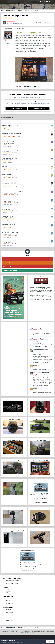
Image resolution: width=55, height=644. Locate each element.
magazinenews (8, 29)
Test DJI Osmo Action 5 (41, 440)
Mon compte (8, 610)
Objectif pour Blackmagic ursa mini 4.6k (10, 125)
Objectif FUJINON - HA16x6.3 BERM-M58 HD (11, 199)
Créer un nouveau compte (16, 109)
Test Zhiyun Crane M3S (41, 508)
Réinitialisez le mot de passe (41, 502)
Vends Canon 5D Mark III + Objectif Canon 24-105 (12, 240)
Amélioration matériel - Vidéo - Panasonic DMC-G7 (12, 191)
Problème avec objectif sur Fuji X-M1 (10, 158)
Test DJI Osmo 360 (41, 399)
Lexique (7, 621)
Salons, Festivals (9, 620)
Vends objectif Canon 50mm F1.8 (9, 207)
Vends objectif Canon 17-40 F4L (9, 224)
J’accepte (50, 641)
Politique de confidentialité (25, 631)
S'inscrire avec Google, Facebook (10, 270)
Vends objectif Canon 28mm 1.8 (9, 216)
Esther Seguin (36, 365)
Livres (7, 592)
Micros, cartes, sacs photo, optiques (13, 580)
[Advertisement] (14, 332)
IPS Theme (3, 631)
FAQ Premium (9, 613)
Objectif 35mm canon (6, 175)
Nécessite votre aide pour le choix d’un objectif (12, 134)
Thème (17, 631)
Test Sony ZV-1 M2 (14, 508)
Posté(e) (20, 29)
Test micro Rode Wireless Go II (41, 529)
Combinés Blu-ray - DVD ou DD (12, 583)
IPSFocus (8, 631)
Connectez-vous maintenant (39, 109)
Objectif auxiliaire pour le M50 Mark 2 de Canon (12, 142)
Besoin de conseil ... (6, 183)
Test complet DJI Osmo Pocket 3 (14, 480)
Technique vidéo (9, 589)
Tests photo (8, 600)
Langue (13, 631)
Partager (39, 23)
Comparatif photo (9, 603)
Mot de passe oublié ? (7, 266)
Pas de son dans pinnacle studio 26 (41, 327)
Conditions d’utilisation (19, 642)
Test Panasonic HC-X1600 (14, 399)
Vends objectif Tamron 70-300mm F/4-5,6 (11, 232)
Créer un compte (9, 612)
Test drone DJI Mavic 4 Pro (14, 419)
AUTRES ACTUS (18, 23)
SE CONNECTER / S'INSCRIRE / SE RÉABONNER (27, 566)
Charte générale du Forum (8, 258)
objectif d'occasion (6, 166)
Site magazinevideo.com (8, 262)
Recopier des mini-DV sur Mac (14, 440)
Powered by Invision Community (28, 632)
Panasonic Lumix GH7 (41, 419)
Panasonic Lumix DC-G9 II (14, 460)
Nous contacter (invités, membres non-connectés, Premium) (43, 631)
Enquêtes (8, 590)
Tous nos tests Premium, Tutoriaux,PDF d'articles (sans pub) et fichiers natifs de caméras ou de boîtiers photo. (41, 494)
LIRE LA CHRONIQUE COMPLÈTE (28, 86)
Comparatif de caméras (11, 601)
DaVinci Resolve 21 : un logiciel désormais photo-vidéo (42, 372)
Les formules (9, 609)
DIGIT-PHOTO (35, 285)
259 (8, 44)
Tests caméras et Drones (11, 598)
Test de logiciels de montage (12, 581)
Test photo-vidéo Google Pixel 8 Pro (41, 460)
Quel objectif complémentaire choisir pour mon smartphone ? (15, 150)
